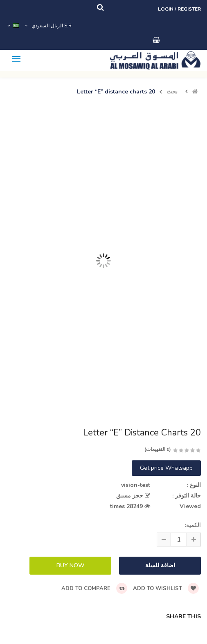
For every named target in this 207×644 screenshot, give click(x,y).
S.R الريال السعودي (47, 26)
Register (189, 9)
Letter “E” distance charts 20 (116, 92)
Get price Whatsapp (166, 468)
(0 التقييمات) (158, 449)
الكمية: (193, 525)
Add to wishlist (166, 588)
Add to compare (94, 588)
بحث (172, 92)
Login (166, 9)
